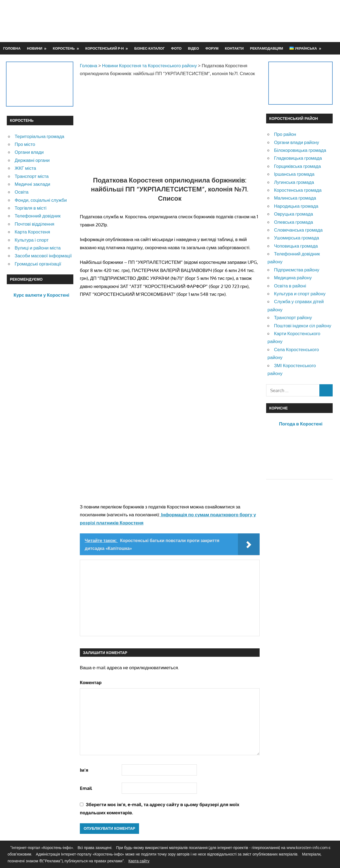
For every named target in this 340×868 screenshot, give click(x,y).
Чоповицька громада (296, 246)
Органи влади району (297, 142)
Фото (176, 48)
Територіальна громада (40, 136)
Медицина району (293, 278)
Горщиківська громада (297, 166)
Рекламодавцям (267, 48)
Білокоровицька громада (300, 150)
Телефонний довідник (38, 216)
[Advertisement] (234, 21)
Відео (193, 48)
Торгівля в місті (31, 208)
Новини (35, 48)
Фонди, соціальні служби (41, 200)
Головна (12, 48)
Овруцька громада (294, 214)
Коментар (91, 682)
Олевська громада (294, 222)
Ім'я (84, 770)
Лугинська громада (294, 182)
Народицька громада (296, 206)
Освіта (22, 192)
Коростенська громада (298, 190)
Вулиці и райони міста (38, 248)
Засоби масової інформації (43, 256)
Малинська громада (295, 198)
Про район (285, 134)
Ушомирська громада (297, 238)
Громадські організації (38, 264)
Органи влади (29, 152)
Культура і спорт (32, 240)
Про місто (25, 144)
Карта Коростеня (32, 232)
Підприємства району (297, 270)
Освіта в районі (290, 286)
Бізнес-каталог (149, 48)
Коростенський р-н (105, 48)
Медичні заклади (32, 184)
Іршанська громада (294, 174)
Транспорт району (293, 317)
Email (86, 788)
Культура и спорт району (300, 294)
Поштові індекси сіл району (303, 326)
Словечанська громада (298, 230)
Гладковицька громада (298, 158)
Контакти (234, 48)
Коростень (64, 48)
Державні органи (32, 160)
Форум (212, 48)
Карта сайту (139, 861)
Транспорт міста (32, 176)
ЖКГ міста (25, 168)
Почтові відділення (34, 224)
